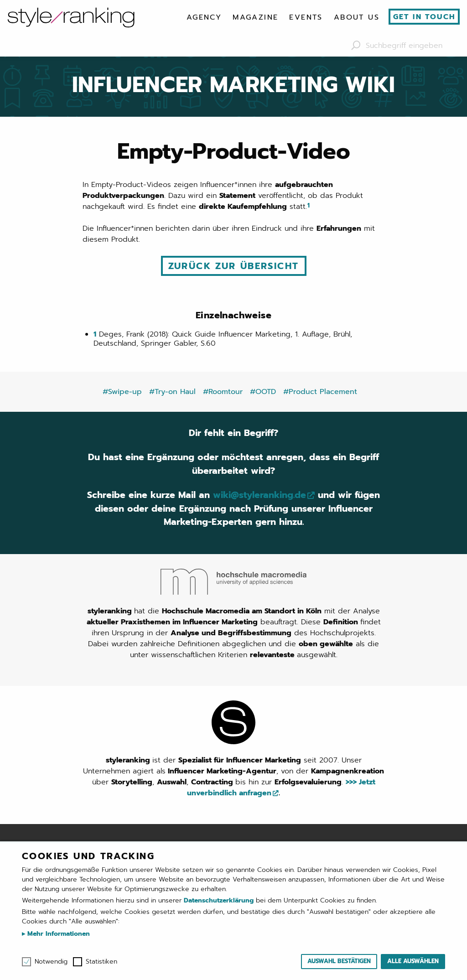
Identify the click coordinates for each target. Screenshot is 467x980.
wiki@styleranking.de (274, 495)
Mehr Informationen (57, 934)
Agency (204, 17)
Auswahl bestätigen (339, 961)
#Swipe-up (122, 391)
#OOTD (263, 391)
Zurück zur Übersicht (234, 266)
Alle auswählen (413, 961)
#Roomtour (223, 391)
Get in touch (424, 17)
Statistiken (101, 962)
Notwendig (51, 962)
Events (306, 17)
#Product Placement (320, 391)
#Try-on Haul (172, 391)
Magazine (255, 17)
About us (357, 17)
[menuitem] (204, 17)
